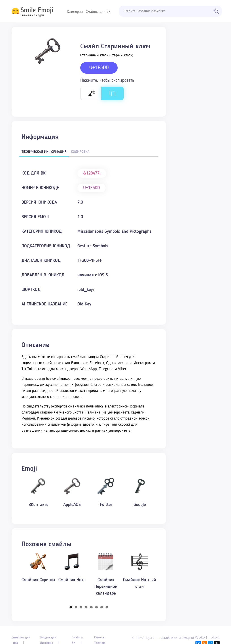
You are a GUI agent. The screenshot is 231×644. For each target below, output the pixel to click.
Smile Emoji (37, 11)
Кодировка (80, 152)
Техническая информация (44, 152)
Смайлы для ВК (98, 12)
